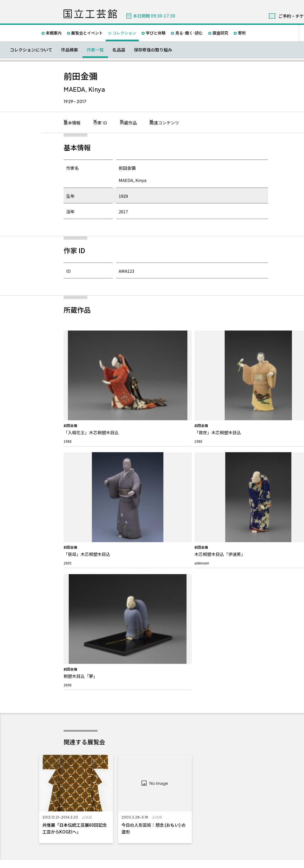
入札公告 (206, 657)
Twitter (277, 608)
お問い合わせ (147, 629)
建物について (80, 675)
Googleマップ (209, 757)
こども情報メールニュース (284, 640)
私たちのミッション (85, 640)
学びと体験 (156, 33)
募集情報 (207, 629)
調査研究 (220, 33)
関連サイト (135, 840)
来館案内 (54, 33)
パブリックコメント (214, 666)
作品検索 (70, 50)
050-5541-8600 (216, 772)
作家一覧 (95, 50)
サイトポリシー (79, 862)
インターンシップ (212, 648)
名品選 (119, 50)
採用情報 (206, 640)
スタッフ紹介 (80, 657)
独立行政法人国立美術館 (87, 840)
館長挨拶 (76, 648)
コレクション (124, 33)
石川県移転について (85, 692)
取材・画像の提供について (155, 648)
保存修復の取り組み (153, 50)
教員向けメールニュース (282, 648)
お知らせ (78, 712)
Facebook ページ (291, 608)
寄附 (242, 33)
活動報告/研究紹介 (84, 683)
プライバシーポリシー (112, 862)
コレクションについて (31, 50)
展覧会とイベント (87, 33)
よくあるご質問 (146, 640)
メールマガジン (278, 629)
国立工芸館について (89, 629)
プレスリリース (81, 723)
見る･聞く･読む (189, 33)
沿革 (73, 666)
